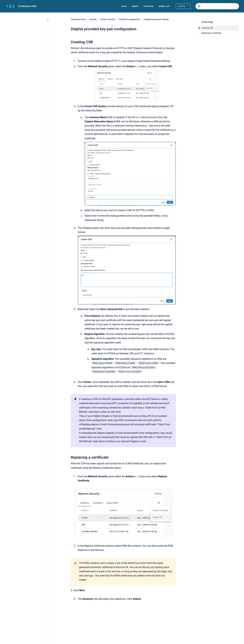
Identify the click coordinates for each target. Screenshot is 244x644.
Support (135, 6)
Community (148, 6)
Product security (108, 19)
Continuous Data (27, 6)
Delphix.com (164, 6)
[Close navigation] (48, 20)
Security (93, 19)
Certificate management (129, 19)
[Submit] (199, 6)
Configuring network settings (156, 19)
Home (124, 6)
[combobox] (217, 6)
